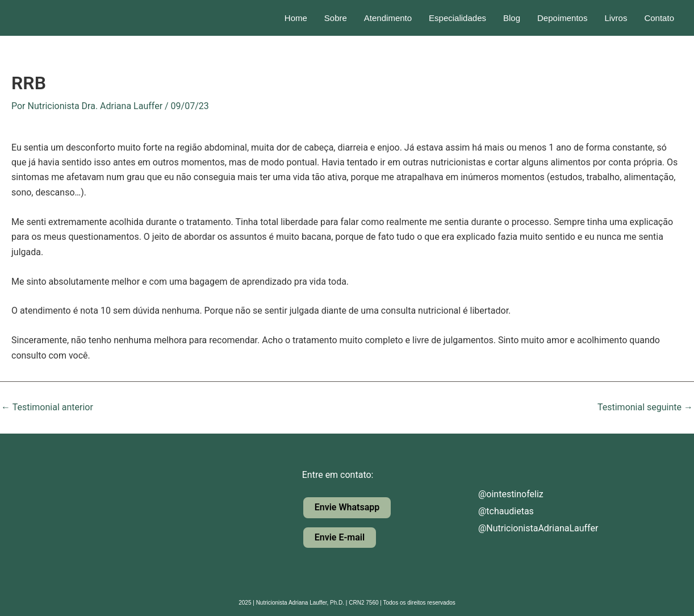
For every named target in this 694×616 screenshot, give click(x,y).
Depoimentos (562, 18)
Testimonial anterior (47, 407)
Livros (616, 18)
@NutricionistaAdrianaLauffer (528, 528)
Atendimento (388, 18)
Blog (512, 18)
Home (296, 18)
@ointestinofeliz (501, 494)
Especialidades (457, 18)
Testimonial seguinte (645, 407)
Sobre (336, 18)
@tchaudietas (496, 511)
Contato (659, 18)
